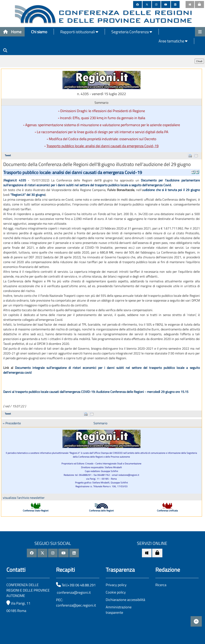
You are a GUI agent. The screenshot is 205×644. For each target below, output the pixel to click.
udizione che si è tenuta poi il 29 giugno (171, 190)
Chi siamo (39, 32)
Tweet (8, 155)
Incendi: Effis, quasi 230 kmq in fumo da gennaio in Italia (103, 118)
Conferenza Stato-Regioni (36, 511)
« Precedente (12, 423)
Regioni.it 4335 (15, 180)
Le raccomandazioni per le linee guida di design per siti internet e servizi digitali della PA (103, 132)
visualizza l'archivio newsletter (24, 498)
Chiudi (199, 61)
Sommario (100, 423)
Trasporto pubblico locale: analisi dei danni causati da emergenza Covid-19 (102, 146)
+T (193, 172)
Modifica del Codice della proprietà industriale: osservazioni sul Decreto (103, 139)
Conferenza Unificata (167, 511)
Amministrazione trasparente (119, 610)
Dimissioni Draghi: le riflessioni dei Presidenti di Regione (103, 111)
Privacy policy (116, 585)
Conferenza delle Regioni (101, 511)
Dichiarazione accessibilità (125, 600)
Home (12, 32)
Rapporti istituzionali (79, 32)
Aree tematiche (173, 41)
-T (197, 172)
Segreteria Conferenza (132, 32)
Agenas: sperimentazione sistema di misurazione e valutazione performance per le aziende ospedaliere (103, 125)
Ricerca (161, 585)
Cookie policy (116, 592)
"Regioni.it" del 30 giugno (28, 195)
